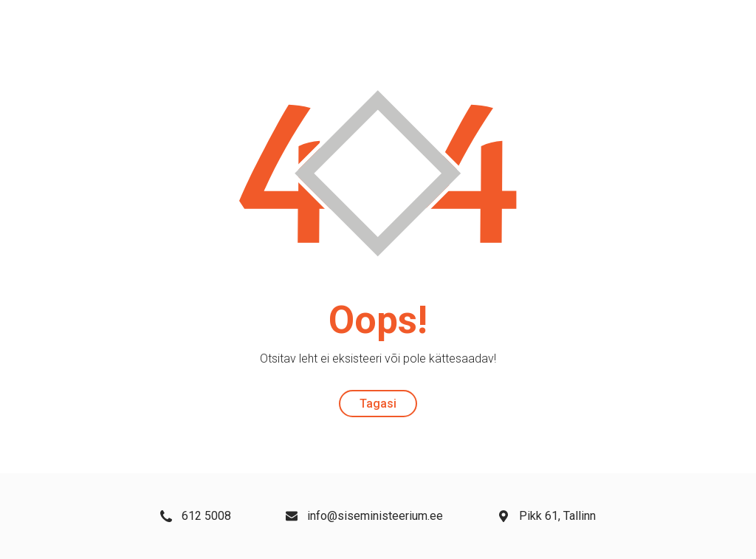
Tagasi (378, 404)
